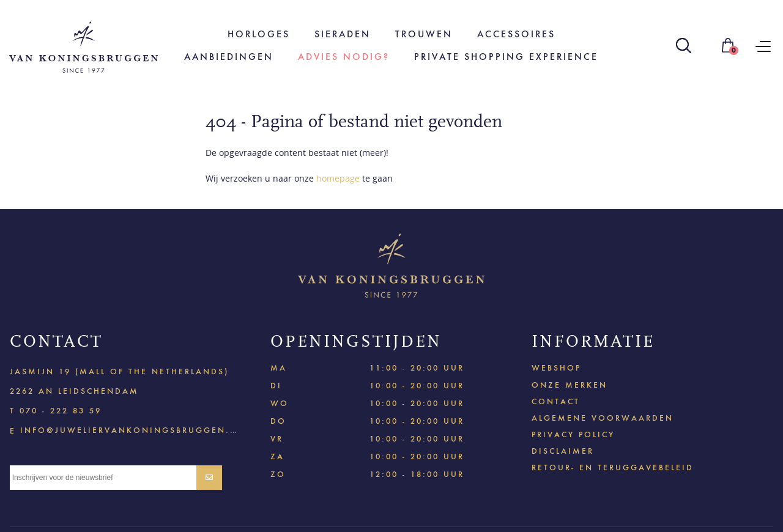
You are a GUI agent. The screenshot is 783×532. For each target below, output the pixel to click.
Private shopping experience (506, 57)
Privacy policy (573, 434)
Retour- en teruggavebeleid (613, 467)
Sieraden (343, 34)
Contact (556, 401)
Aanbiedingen (229, 57)
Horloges (259, 34)
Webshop (556, 368)
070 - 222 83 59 (61, 411)
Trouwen (424, 34)
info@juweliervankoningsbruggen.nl (129, 430)
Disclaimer (563, 451)
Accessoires (516, 34)
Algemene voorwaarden (603, 418)
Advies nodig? (344, 57)
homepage (338, 178)
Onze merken (570, 385)
